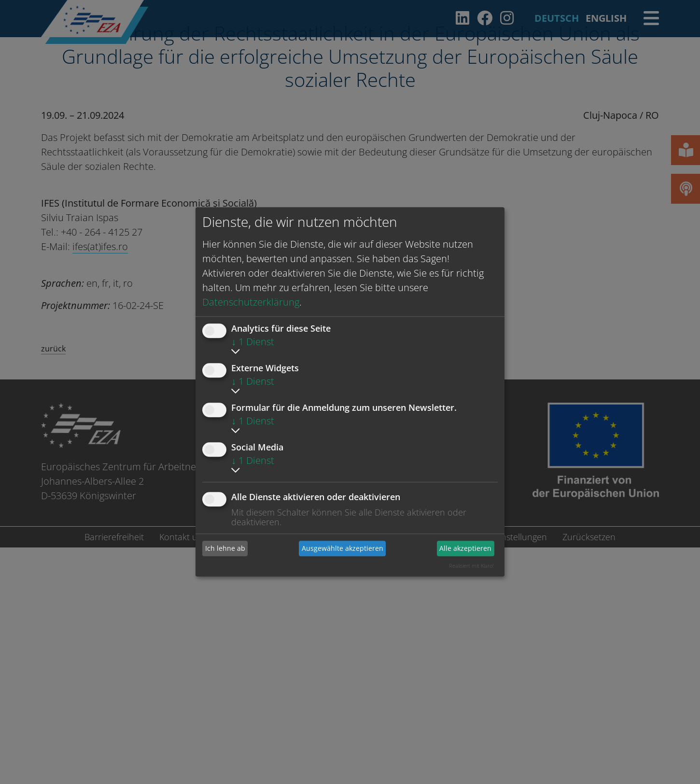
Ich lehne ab (225, 548)
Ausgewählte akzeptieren (343, 548)
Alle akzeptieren (465, 548)
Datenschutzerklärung (251, 302)
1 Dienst (253, 342)
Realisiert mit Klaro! (471, 566)
